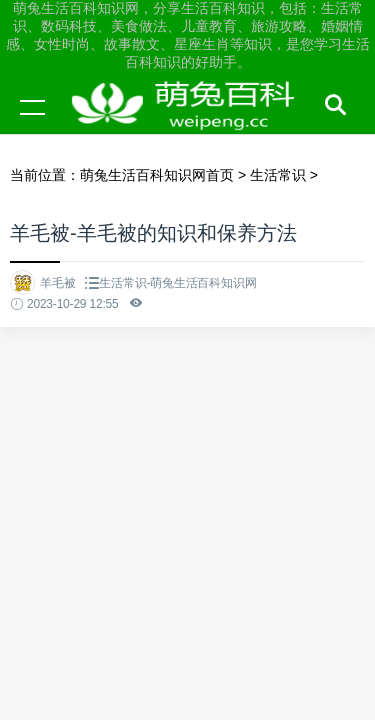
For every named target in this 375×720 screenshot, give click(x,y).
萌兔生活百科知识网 (190, 126)
